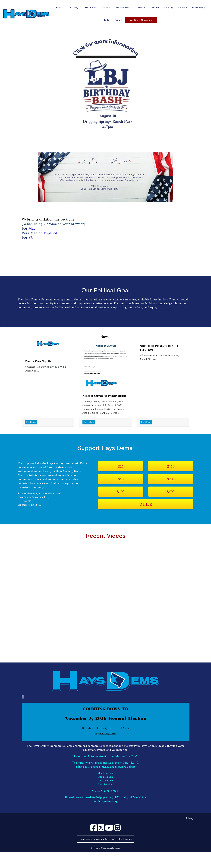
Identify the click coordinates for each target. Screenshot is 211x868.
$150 (171, 466)
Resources (198, 8)
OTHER (146, 504)
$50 (121, 479)
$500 (171, 492)
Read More (31, 422)
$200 (171, 479)
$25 (121, 466)
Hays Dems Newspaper (141, 20)
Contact (183, 8)
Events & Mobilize (162, 8)
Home (59, 8)
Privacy (190, 818)
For (28, 237)
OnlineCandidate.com (110, 848)
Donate (118, 20)
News (106, 8)
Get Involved (122, 8)
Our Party (73, 8)
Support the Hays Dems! (105, 734)
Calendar (141, 8)
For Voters (91, 8)
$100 (121, 492)
